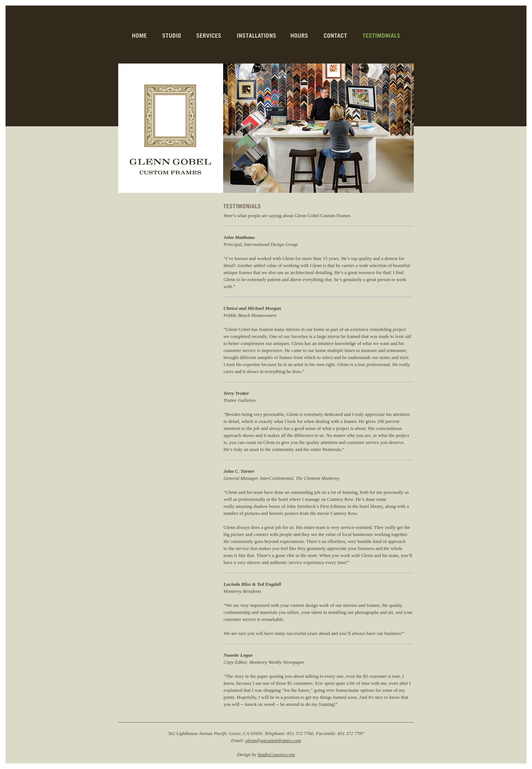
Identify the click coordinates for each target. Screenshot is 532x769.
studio (172, 35)
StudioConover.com (276, 754)
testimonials (382, 35)
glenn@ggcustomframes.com (273, 740)
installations (257, 35)
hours (300, 35)
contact (336, 35)
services (209, 35)
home (140, 35)
